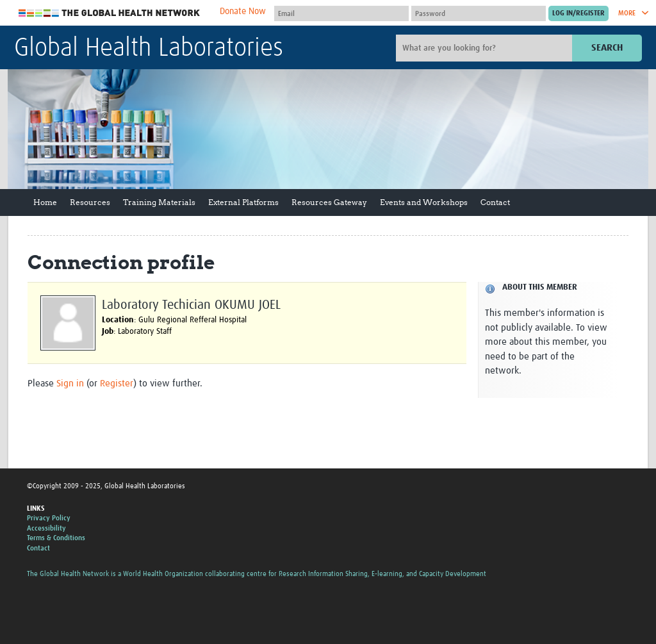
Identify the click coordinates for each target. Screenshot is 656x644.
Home (45, 202)
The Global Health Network (110, 13)
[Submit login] (578, 13)
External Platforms (243, 202)
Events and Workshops (424, 202)
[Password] (479, 13)
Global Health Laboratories (149, 49)
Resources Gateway (329, 202)
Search (607, 48)
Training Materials (159, 202)
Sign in (70, 384)
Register (117, 384)
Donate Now (243, 12)
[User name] (341, 13)
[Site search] (486, 48)
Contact (495, 202)
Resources (90, 202)
